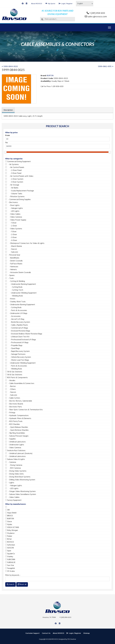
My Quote (50, 4)
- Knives (10, 299)
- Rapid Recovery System (17, 351)
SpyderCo (10, 554)
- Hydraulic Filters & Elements (18, 419)
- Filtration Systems (15, 197)
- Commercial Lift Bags (17, 328)
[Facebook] (23, 4)
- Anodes (10, 381)
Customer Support (33, 633)
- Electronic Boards (14, 404)
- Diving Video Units (14, 474)
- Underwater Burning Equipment (21, 284)
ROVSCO (10, 542)
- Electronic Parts (14, 407)
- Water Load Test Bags (17, 360)
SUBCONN (10, 560)
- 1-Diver (11, 223)
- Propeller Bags (14, 346)
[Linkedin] (27, 4)
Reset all (22, 584)
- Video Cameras (14, 217)
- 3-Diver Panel (13, 173)
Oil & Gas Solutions (14, 372)
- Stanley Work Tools (15, 302)
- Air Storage (12, 185)
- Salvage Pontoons (15, 354)
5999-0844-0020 (11, 67)
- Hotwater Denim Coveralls (18, 273)
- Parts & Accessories (16, 310)
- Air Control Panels (15, 167)
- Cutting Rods (14, 287)
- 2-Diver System (14, 179)
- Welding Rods (14, 296)
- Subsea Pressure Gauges (17, 436)
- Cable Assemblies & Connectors (20, 383)
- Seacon (11, 249)
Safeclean (10, 545)
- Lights (10, 483)
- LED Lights (12, 211)
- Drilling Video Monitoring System (20, 480)
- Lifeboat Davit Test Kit (17, 337)
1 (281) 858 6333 (97, 13)
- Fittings (10, 413)
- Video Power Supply (16, 220)
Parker (9, 536)
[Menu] (109, 28)
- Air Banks (12, 188)
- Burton (10, 386)
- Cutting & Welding (15, 281)
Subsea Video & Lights (15, 459)
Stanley (9, 557)
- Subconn (12, 252)
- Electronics (12, 202)
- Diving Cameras (14, 465)
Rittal (8, 539)
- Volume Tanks (14, 194)
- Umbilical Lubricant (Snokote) (19, 454)
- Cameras (11, 462)
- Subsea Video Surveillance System (21, 494)
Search (11, 584)
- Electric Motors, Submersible (19, 401)
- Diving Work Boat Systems (18, 477)
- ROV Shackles (13, 424)
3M (7, 510)
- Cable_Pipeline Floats (17, 325)
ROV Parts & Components (16, 378)
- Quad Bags (12, 348)
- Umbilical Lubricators (15, 442)
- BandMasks (12, 258)
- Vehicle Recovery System (18, 357)
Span (8, 551)
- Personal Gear (13, 255)
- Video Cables (13, 214)
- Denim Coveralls (14, 261)
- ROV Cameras (13, 468)
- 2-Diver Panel (13, 170)
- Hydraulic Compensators (17, 416)
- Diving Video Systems (16, 471)
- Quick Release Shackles (17, 427)
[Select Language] (85, 4)
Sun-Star (10, 565)
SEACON (10, 548)
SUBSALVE (10, 562)
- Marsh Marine (14, 246)
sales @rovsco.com (97, 17)
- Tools (9, 278)
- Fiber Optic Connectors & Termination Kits (24, 410)
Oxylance (10, 533)
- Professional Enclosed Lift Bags (21, 340)
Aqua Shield (11, 513)
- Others (10, 389)
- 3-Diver (11, 238)
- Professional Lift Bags (17, 343)
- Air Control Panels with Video (19, 176)
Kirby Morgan (12, 530)
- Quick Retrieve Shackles (17, 430)
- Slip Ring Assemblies (15, 433)
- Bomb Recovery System (18, 322)
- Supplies (11, 439)
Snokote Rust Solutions (15, 451)
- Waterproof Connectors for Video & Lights (25, 243)
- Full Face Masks (14, 264)
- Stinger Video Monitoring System (20, 491)
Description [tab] (8, 110)
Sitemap (87, 633)
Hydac (9, 525)
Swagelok (10, 568)
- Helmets (11, 270)
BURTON (10, 519)
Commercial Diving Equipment (18, 162)
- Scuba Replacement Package (20, 191)
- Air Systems (12, 165)
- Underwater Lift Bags (16, 313)
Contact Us (46, 633)
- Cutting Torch (14, 290)
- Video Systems (14, 229)
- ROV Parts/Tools (14, 421)
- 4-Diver (11, 240)
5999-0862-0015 (105, 67)
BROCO (9, 516)
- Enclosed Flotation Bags (18, 331)
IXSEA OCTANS (12, 527)
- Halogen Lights (14, 208)
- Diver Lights (12, 205)
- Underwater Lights (15, 445)
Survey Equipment (13, 500)
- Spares (10, 275)
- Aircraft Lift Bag (15, 319)
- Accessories (13, 316)
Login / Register (66, 4)
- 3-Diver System (14, 182)
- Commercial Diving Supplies (18, 200)
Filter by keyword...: (13, 575)
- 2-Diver (11, 226)
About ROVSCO (37, 4)
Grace (9, 522)
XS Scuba (10, 571)
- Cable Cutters (13, 398)
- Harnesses (12, 267)
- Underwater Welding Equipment (21, 293)
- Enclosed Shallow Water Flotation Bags (24, 334)
